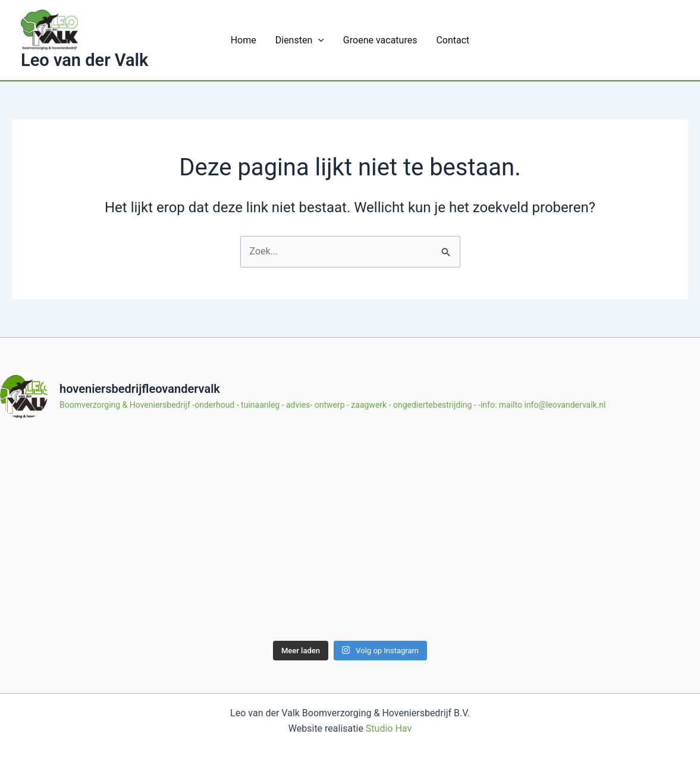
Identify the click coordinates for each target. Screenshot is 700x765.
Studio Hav (389, 728)
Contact (453, 40)
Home (244, 40)
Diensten (300, 40)
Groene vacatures (380, 40)
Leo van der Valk (84, 60)
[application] (318, 40)
